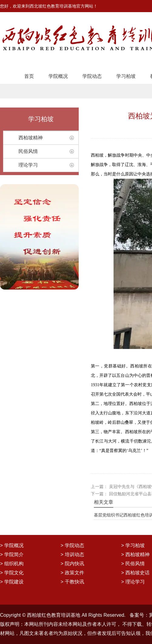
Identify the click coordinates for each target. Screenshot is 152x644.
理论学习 (28, 165)
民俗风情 (28, 151)
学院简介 (14, 554)
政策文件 (74, 573)
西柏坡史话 (137, 573)
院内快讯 (74, 564)
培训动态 (74, 554)
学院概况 (58, 76)
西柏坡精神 (31, 138)
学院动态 (92, 76)
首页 (29, 76)
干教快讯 (74, 582)
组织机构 (14, 564)
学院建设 (14, 582)
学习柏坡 (126, 76)
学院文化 (14, 573)
